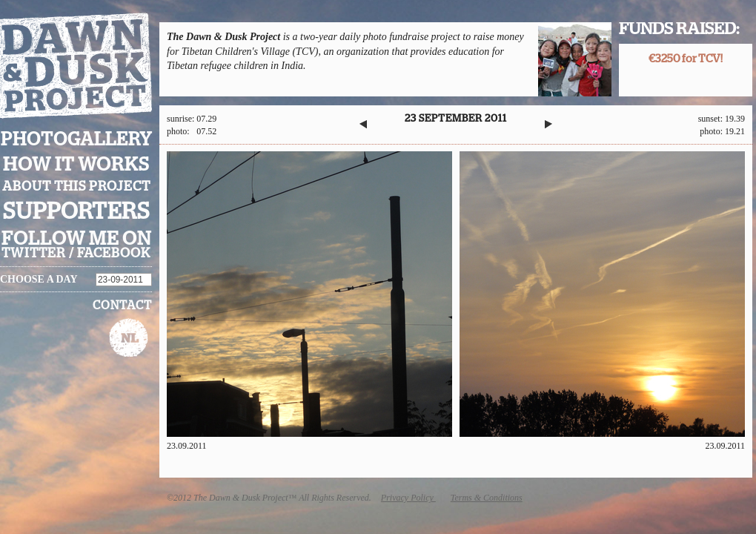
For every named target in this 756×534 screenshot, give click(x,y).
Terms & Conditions (487, 498)
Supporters (76, 212)
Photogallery (76, 140)
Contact (122, 306)
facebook (114, 254)
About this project (76, 187)
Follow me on (76, 239)
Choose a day (39, 279)
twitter (34, 254)
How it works (76, 165)
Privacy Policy (408, 498)
